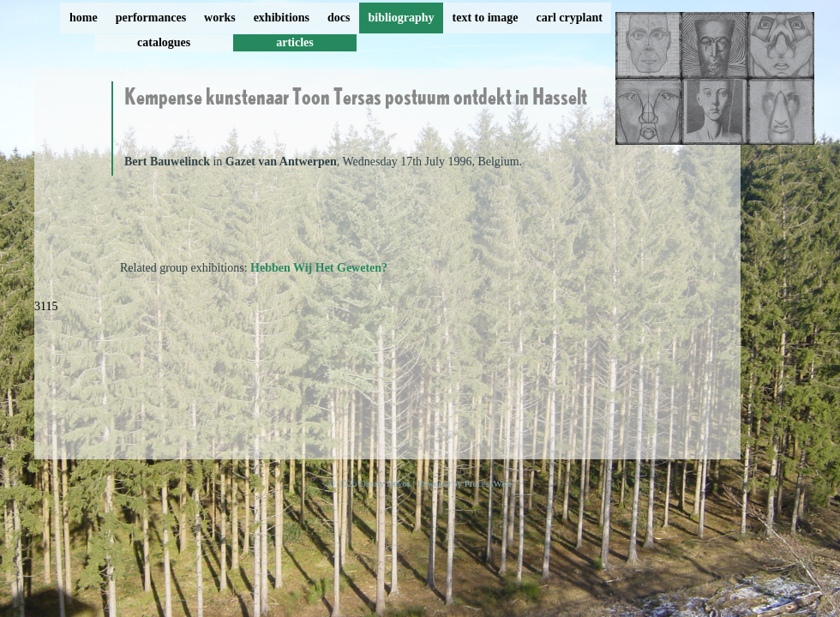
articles (295, 42)
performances (151, 18)
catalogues (164, 42)
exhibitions (282, 18)
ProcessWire (488, 483)
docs (339, 18)
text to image (486, 18)
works (220, 18)
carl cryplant (569, 18)
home (84, 18)
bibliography (401, 18)
